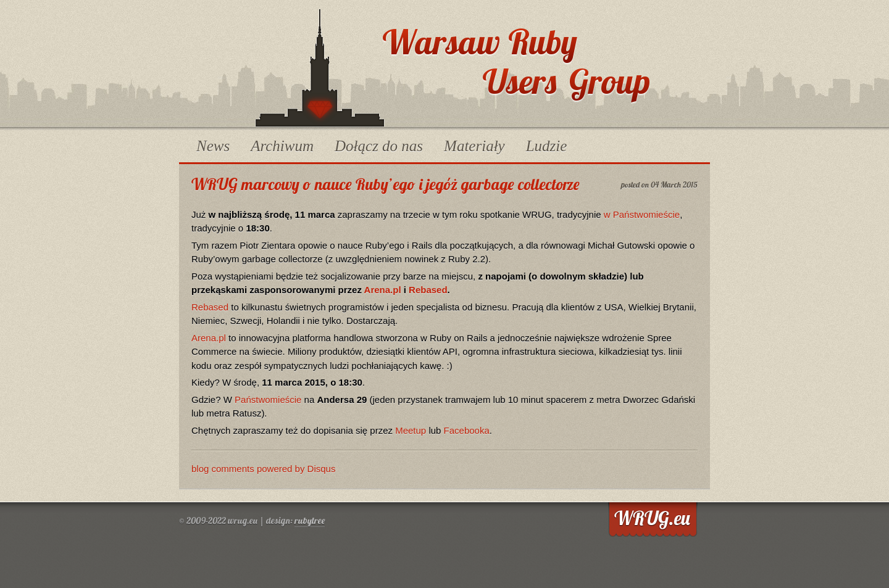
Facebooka (467, 430)
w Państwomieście (642, 214)
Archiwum (282, 146)
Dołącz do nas (379, 146)
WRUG (320, 68)
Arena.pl (383, 290)
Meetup (411, 430)
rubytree (310, 520)
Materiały (474, 146)
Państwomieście (268, 400)
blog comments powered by (263, 469)
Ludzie (547, 146)
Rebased (428, 290)
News (213, 146)
